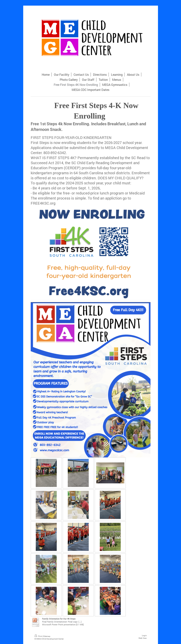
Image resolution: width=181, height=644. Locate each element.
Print (38, 636)
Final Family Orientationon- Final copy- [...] (62, 622)
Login (144, 635)
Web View (143, 638)
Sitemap (47, 636)
